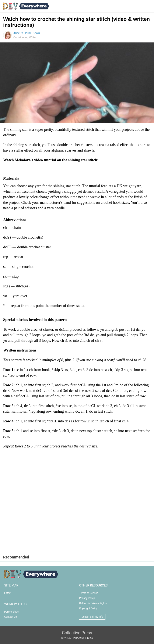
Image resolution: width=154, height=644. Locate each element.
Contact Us (10, 617)
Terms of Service (89, 593)
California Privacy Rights (93, 603)
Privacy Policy (87, 598)
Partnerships (11, 612)
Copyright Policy (88, 608)
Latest (8, 593)
